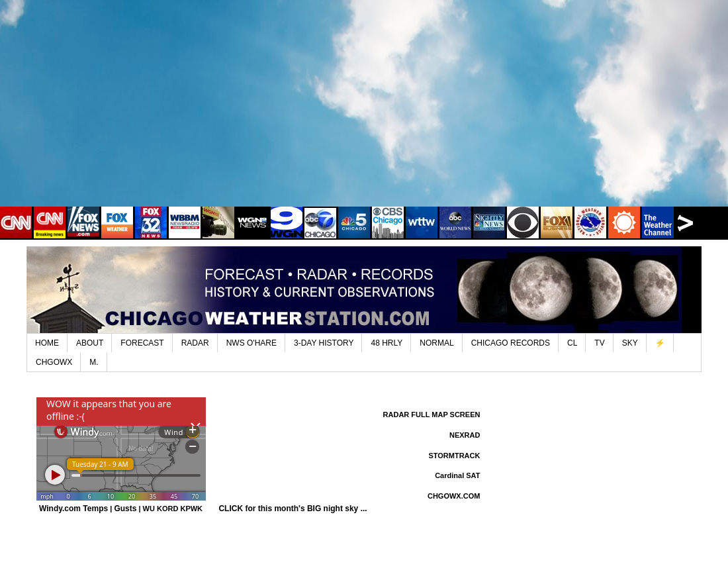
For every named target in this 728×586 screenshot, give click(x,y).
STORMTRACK (454, 456)
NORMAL (436, 343)
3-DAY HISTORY (324, 343)
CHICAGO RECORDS (511, 343)
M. (94, 362)
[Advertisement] (364, 113)
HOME (47, 343)
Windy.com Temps (73, 509)
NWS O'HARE (251, 343)
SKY (630, 343)
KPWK (191, 509)
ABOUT (90, 343)
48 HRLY (387, 343)
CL (572, 343)
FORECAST (142, 343)
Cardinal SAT (457, 475)
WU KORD (161, 509)
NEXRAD (465, 435)
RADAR (195, 343)
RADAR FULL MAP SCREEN (432, 415)
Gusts (125, 509)
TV (599, 343)
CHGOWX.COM (454, 496)
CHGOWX (54, 362)
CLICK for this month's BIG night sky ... (293, 509)
